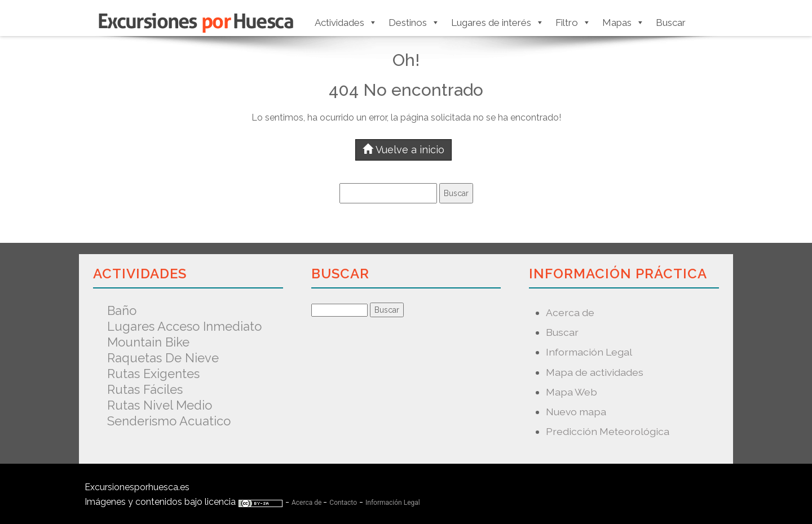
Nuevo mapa (576, 412)
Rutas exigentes (153, 374)
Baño (122, 310)
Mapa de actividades (595, 372)
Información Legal (589, 352)
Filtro (573, 23)
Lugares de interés (498, 23)
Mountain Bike (148, 342)
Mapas (623, 23)
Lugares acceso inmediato (184, 326)
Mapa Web (572, 392)
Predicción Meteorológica (608, 431)
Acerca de (570, 312)
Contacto (343, 503)
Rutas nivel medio (160, 405)
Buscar (671, 23)
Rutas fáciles (145, 389)
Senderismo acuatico (169, 421)
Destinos (414, 23)
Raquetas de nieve (163, 358)
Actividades (346, 23)
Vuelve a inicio (403, 150)
